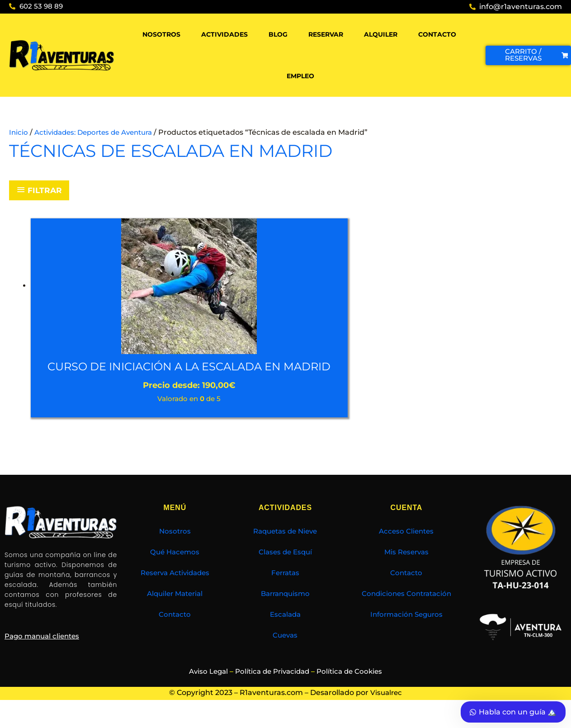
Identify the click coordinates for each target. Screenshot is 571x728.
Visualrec (386, 709)
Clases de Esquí (285, 568)
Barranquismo (285, 609)
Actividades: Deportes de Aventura (99, 132)
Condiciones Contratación (406, 609)
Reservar (326, 34)
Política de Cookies (354, 687)
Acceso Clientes (406, 547)
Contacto (437, 34)
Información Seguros (406, 630)
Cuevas (285, 651)
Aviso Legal (204, 687)
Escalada (285, 630)
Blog (278, 34)
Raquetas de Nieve (285, 547)
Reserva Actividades (175, 589)
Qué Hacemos (175, 568)
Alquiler (381, 34)
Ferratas (285, 589)
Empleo (300, 76)
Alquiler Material (175, 609)
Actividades (224, 34)
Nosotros (161, 34)
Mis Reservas (406, 568)
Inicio (19, 132)
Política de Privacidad (272, 687)
